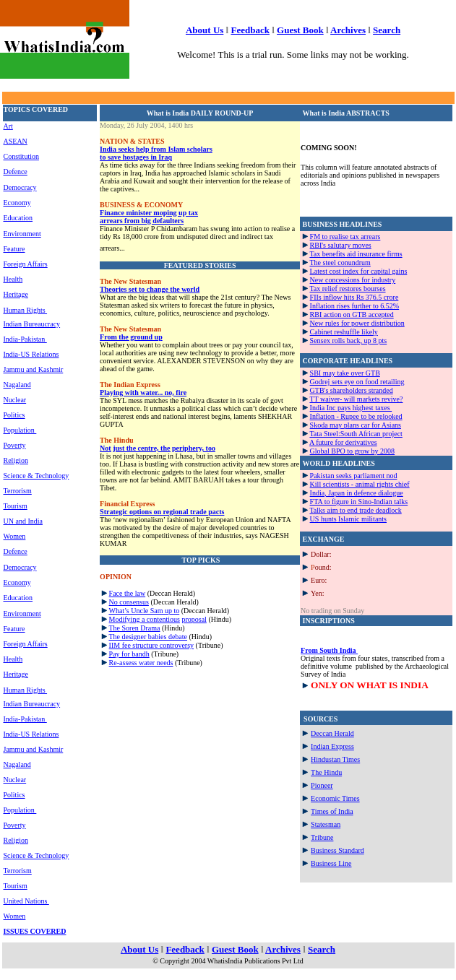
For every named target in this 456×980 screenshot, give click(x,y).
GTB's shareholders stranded (352, 390)
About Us (205, 30)
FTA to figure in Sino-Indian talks (359, 502)
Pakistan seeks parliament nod (354, 476)
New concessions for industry (353, 280)
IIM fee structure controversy (151, 645)
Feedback (250, 30)
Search (387, 30)
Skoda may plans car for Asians (356, 425)
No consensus (129, 602)
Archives (348, 30)
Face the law (128, 593)
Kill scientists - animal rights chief (360, 484)
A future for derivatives (343, 442)
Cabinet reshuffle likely (344, 332)
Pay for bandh (129, 654)
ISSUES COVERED (35, 931)
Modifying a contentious (145, 619)
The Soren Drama (134, 628)
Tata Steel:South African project (356, 434)
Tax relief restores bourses (347, 289)
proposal (194, 619)
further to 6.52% (375, 306)
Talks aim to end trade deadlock (355, 510)
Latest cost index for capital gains (359, 271)
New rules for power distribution (357, 323)
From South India (329, 650)
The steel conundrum (340, 263)
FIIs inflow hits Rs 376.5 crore (354, 297)
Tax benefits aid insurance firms (356, 254)
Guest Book (300, 30)
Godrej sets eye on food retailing (357, 382)
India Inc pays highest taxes (351, 408)
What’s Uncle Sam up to (144, 611)
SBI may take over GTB (345, 373)
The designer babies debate (148, 637)
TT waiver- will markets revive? (356, 399)
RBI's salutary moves (341, 245)
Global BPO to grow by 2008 (353, 451)
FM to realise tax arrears (345, 237)
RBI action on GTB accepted (352, 315)
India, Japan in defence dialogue (357, 493)
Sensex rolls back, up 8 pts (349, 341)
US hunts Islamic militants (348, 519)
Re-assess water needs (141, 663)
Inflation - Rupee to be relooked (356, 416)
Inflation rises (331, 306)
